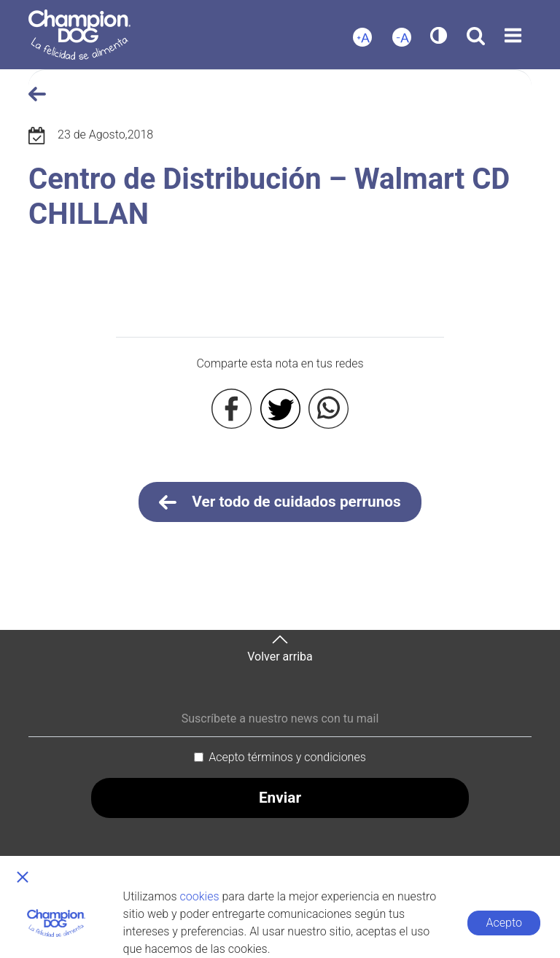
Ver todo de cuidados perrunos (280, 502)
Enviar (280, 798)
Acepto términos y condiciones (287, 757)
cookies (200, 896)
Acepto (504, 923)
